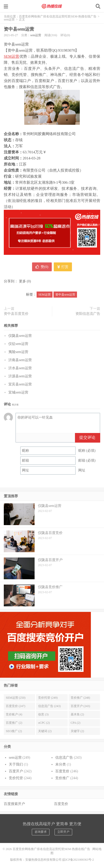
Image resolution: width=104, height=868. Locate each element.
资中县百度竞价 (16, 314)
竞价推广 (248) (80, 698)
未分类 (61, 764)
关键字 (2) (77, 731)
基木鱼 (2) (77, 714)
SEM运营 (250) (16, 698)
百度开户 (16, 771)
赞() (42, 267)
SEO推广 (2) (14, 731)
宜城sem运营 (18, 392)
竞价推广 (62, 778)
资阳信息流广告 (88, 314)
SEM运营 (12, 56)
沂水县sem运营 (20, 368)
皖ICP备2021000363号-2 (78, 860)
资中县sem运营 (19, 29)
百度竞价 (62, 771)
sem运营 (9, 19)
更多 (22, 281)
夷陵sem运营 (18, 352)
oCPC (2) (44, 723)
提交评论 (87, 437)
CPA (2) (76, 723)
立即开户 (63, 832)
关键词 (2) (45, 731)
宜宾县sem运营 (20, 384)
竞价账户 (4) (14, 714)
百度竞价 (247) (16, 706)
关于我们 (16, 764)
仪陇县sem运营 (20, 336)
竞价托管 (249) (48, 698)
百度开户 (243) (80, 706)
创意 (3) (43, 714)
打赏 (63, 267)
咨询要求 (41, 832)
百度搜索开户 (14, 804)
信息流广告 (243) (49, 706)
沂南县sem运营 (20, 360)
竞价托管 (16, 778)
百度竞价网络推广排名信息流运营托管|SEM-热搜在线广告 (52, 6)
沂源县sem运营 (20, 376)
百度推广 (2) (14, 723)
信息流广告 (64, 758)
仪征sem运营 (18, 344)
